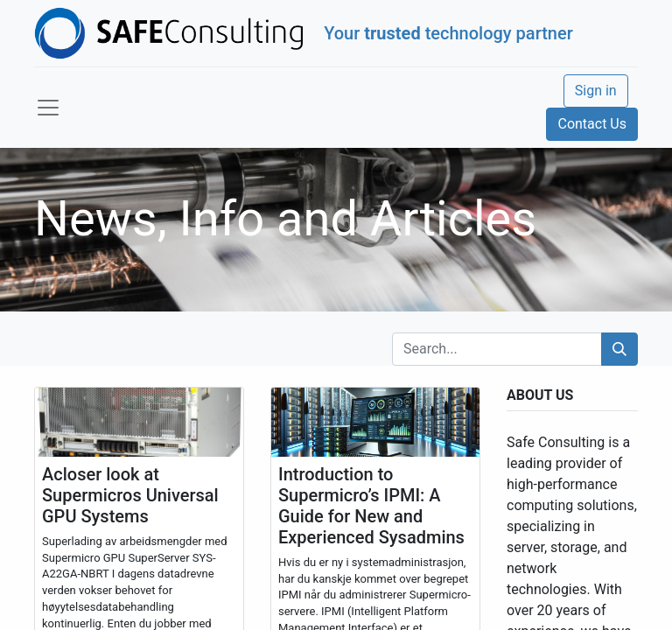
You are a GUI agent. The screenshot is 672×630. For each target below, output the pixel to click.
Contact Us (592, 124)
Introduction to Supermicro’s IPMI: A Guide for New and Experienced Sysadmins (371, 506)
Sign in (596, 91)
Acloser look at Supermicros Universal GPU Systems (130, 495)
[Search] (619, 349)
